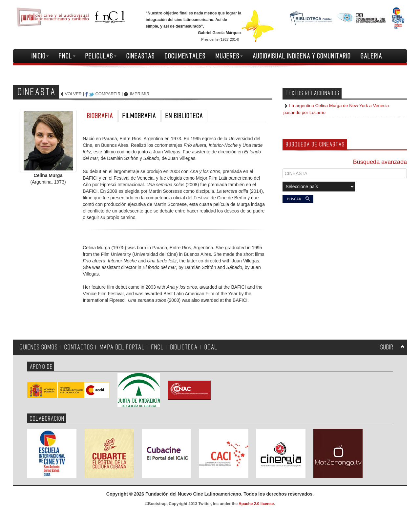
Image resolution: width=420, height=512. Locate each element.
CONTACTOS (79, 347)
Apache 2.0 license (256, 504)
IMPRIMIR (140, 94)
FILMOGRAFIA (139, 116)
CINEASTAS (141, 56)
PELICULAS (101, 56)
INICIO (40, 56)
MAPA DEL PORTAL (122, 347)
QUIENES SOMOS (39, 347)
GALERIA (371, 56)
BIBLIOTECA (184, 347)
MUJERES (229, 56)
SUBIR (387, 347)
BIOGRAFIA (100, 116)
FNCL (67, 56)
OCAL (211, 347)
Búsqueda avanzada (380, 162)
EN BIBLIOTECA (184, 116)
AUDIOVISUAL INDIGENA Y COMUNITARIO (302, 56)
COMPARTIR (108, 94)
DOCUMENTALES (185, 56)
